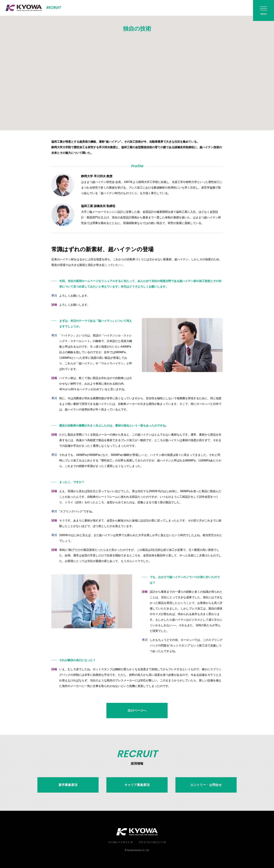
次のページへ (137, 711)
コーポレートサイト (119, 842)
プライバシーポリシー (151, 842)
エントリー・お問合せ (206, 785)
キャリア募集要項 (137, 785)
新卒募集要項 (68, 785)
